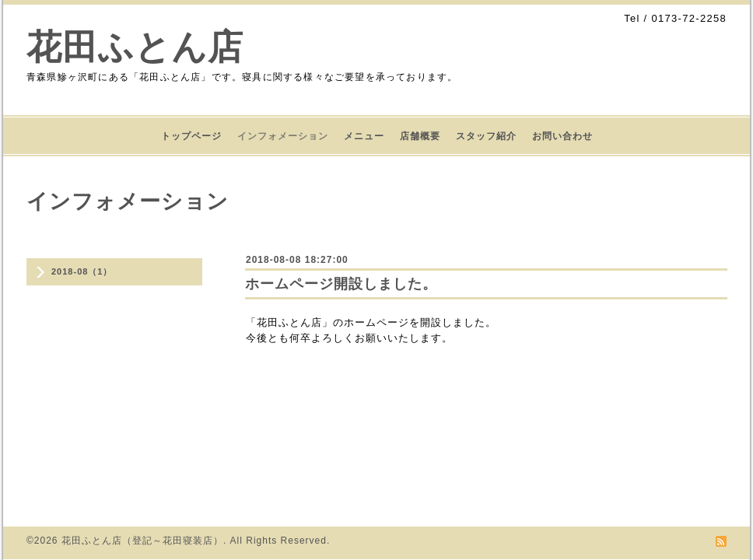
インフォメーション (283, 136)
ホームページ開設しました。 (341, 284)
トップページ (191, 136)
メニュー (364, 136)
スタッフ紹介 (486, 136)
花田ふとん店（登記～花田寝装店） (142, 541)
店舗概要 (420, 136)
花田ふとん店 (135, 47)
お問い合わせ (562, 136)
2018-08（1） (82, 271)
